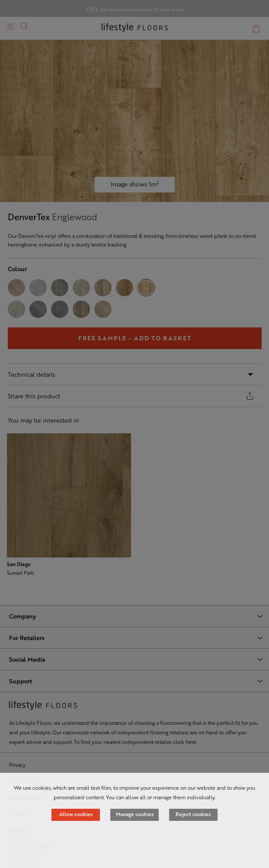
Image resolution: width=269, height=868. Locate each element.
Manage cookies (135, 814)
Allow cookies (76, 814)
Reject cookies (193, 814)
